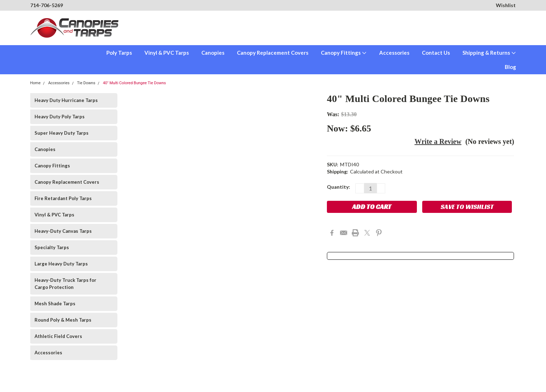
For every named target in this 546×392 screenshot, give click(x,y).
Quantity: (338, 187)
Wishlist (506, 5)
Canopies (213, 53)
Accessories (394, 53)
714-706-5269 (47, 5)
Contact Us (436, 53)
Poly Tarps (119, 53)
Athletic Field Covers (58, 336)
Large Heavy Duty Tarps (61, 264)
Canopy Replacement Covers (273, 53)
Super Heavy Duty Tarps (62, 133)
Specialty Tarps (52, 247)
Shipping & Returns (489, 53)
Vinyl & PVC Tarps (167, 53)
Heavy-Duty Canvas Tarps (63, 231)
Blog (510, 67)
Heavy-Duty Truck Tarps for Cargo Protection (65, 284)
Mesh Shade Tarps (55, 304)
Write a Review (438, 141)
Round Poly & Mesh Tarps (63, 320)
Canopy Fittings (344, 53)
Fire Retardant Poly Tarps (63, 198)
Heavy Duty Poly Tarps (60, 117)
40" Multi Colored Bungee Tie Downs (134, 83)
